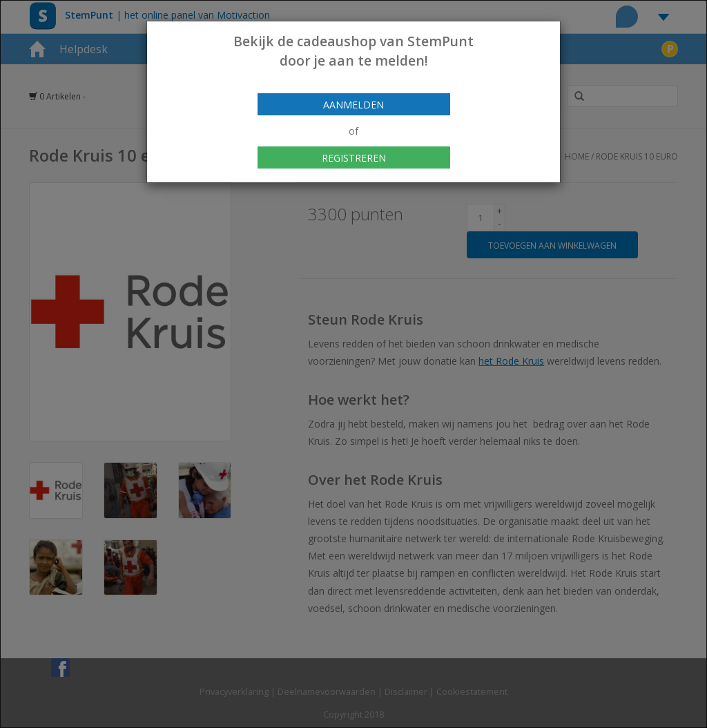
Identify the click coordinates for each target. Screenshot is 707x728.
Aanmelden (353, 105)
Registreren (354, 158)
